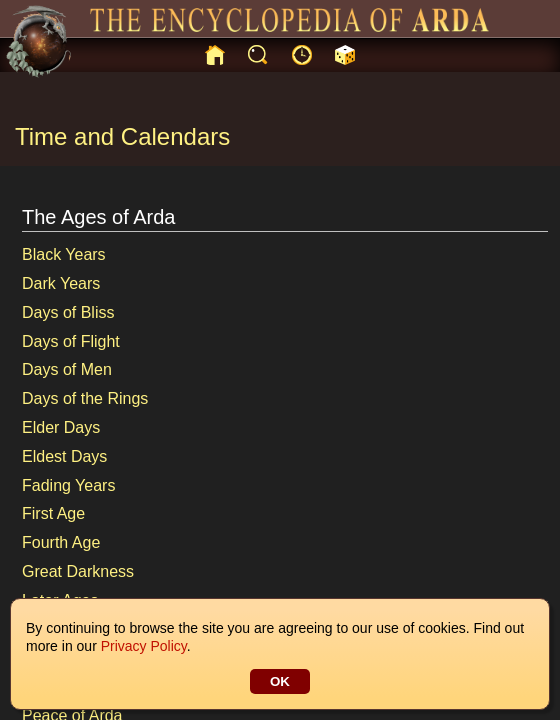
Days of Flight (71, 341)
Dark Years (61, 283)
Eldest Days (64, 456)
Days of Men (67, 369)
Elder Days (61, 427)
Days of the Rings (85, 398)
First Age (53, 513)
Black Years (64, 254)
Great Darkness (78, 571)
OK (280, 681)
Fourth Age (61, 542)
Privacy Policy (144, 646)
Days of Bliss (68, 312)
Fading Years (68, 485)
